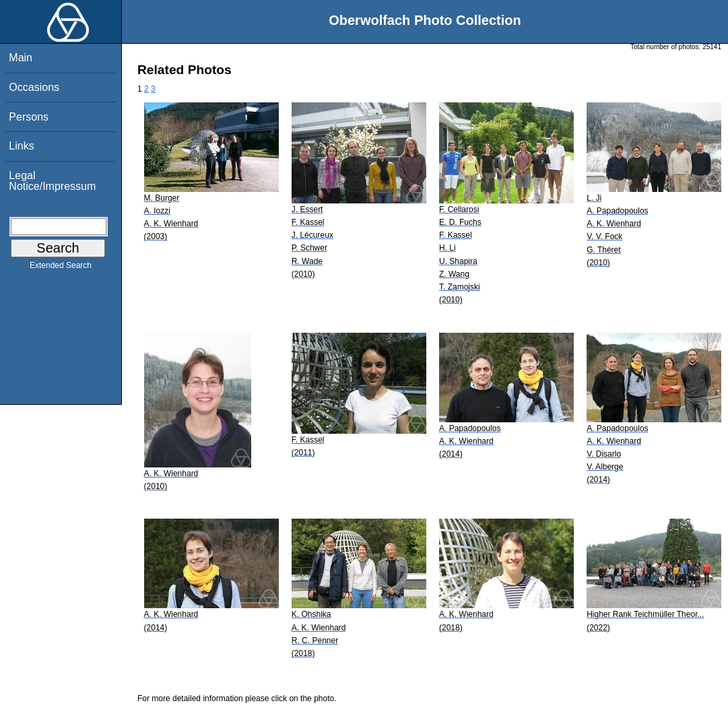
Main (21, 58)
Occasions (34, 87)
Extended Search (61, 268)
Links (21, 146)
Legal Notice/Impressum (52, 181)
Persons (29, 117)
